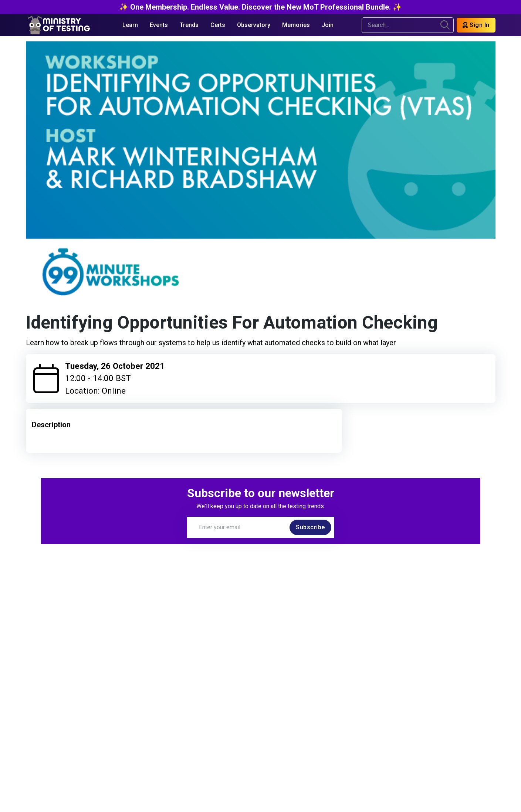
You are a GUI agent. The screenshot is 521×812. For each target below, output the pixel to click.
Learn (130, 25)
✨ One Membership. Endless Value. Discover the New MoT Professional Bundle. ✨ (260, 7)
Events (159, 25)
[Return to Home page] (59, 25)
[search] (445, 25)
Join (328, 25)
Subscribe (310, 527)
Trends (189, 25)
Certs (218, 25)
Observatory (254, 25)
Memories (296, 25)
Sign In (476, 25)
